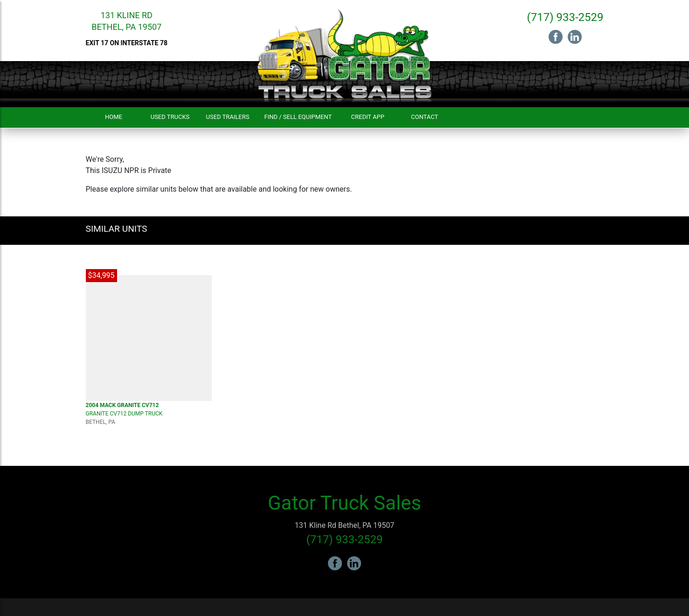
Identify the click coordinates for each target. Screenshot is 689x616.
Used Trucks (170, 117)
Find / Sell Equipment (298, 117)
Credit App (368, 117)
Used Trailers (228, 117)
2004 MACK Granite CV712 (122, 405)
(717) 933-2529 (565, 17)
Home (114, 117)
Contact (425, 117)
